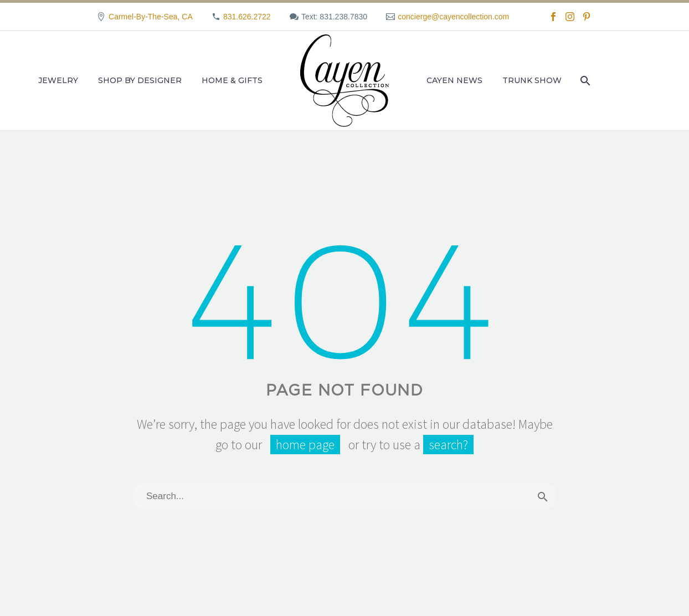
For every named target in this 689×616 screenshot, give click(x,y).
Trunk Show (532, 80)
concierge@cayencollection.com (453, 17)
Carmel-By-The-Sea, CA (151, 17)
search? (448, 445)
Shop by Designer (140, 80)
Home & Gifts (232, 80)
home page (305, 445)
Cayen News (454, 80)
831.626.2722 (247, 17)
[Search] (584, 81)
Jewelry (58, 80)
